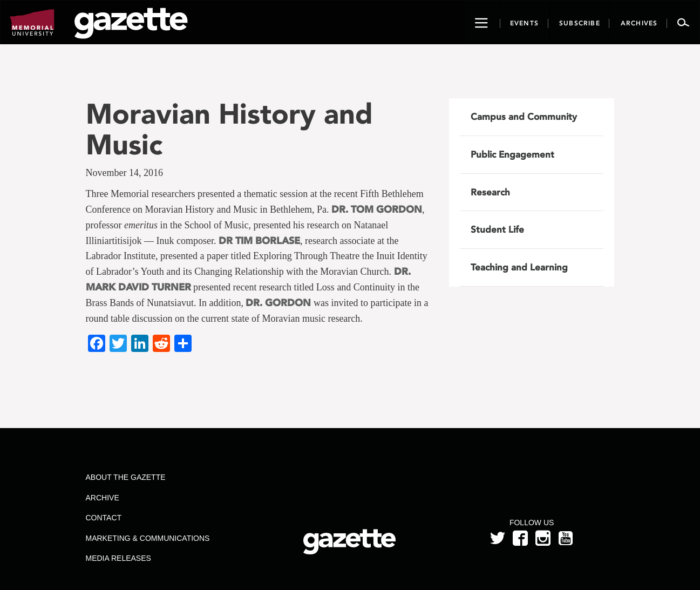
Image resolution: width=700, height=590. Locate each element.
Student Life (497, 229)
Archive (102, 498)
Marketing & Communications (147, 538)
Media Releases (118, 558)
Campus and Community (524, 117)
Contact (103, 518)
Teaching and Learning (519, 267)
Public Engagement (512, 154)
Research (490, 192)
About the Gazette (125, 477)
